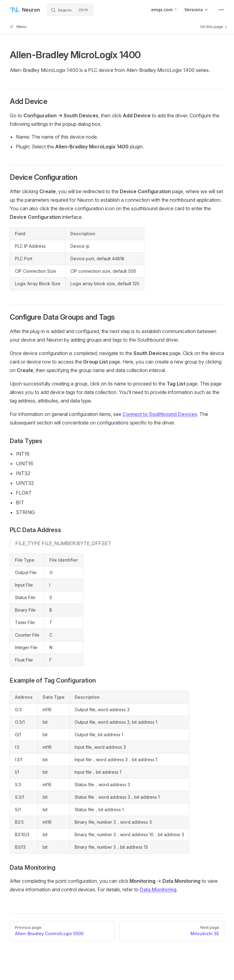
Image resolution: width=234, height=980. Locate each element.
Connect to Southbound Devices (160, 414)
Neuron (25, 10)
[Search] (70, 10)
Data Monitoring (158, 889)
